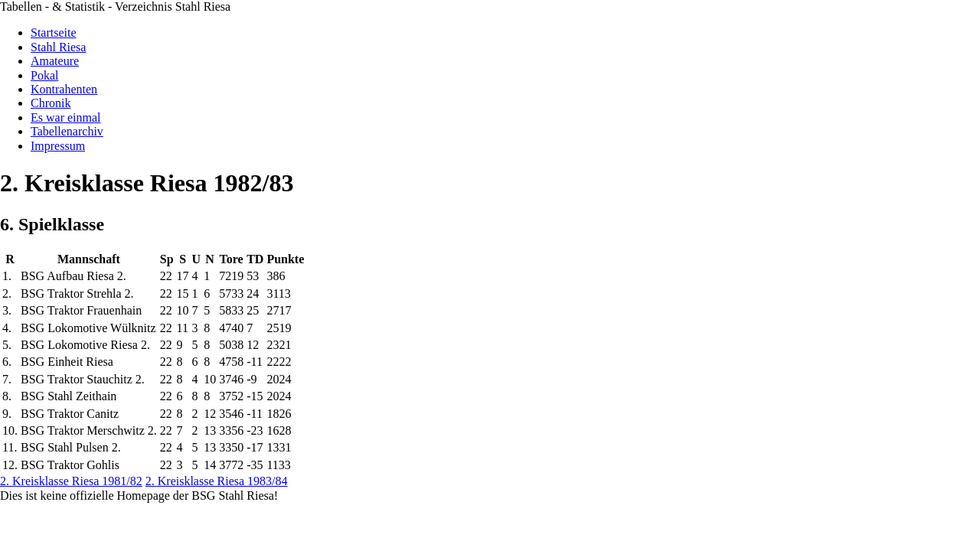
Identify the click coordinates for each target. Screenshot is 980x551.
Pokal (44, 75)
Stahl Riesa (58, 47)
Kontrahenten (64, 89)
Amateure (55, 61)
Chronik (51, 103)
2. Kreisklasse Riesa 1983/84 (217, 481)
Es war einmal (66, 117)
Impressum (58, 146)
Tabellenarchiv (67, 131)
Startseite (54, 33)
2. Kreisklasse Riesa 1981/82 (71, 481)
